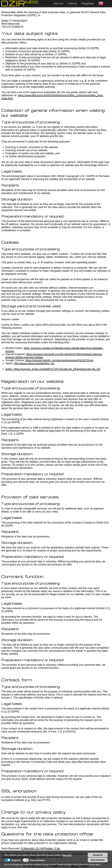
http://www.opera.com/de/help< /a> (34, 363)
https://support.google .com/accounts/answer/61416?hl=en (59, 360)
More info (67, 855)
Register (88, 3)
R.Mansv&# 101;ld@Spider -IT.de (40, 848)
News (72, 3)
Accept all (98, 855)
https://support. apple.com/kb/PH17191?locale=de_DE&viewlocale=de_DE (57, 369)
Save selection (98, 860)
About (59, 3)
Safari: (10, 369)
